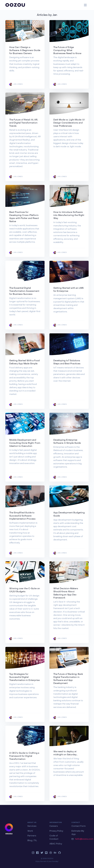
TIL (35, 841)
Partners (32, 836)
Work (30, 831)
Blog (30, 841)
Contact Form (79, 826)
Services (32, 826)
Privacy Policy (56, 831)
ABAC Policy (56, 844)
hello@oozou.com (84, 839)
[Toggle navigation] (85, 5)
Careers (54, 826)
